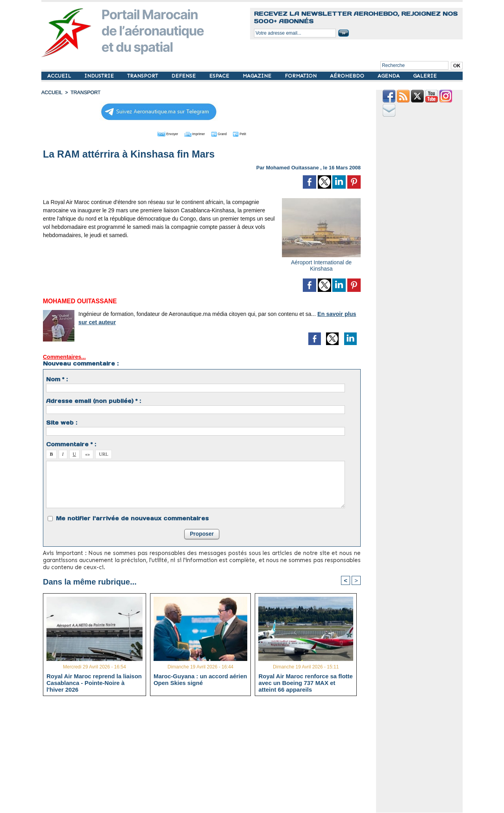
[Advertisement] (208, 757)
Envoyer (157, 133)
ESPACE (220, 76)
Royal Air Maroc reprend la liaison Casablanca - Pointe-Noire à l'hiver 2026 (94, 682)
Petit (252, 133)
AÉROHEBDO (348, 76)
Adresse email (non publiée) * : (94, 400)
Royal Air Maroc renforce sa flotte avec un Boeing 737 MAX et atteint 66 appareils (306, 682)
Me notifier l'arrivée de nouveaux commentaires (132, 518)
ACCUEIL (60, 76)
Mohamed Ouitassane (292, 167)
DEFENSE (184, 76)
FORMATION (301, 76)
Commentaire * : (71, 444)
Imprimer (193, 133)
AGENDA (389, 76)
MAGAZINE (258, 76)
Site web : (62, 422)
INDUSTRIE (100, 76)
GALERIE (425, 76)
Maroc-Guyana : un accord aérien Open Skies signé (200, 679)
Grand (226, 133)
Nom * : (57, 379)
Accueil (52, 93)
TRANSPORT (143, 76)
